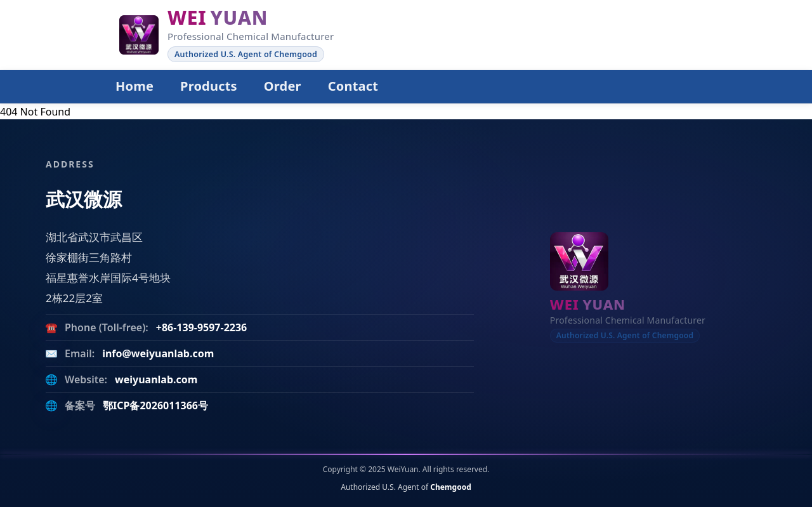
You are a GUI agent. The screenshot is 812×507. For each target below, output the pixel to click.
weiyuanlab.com (156, 379)
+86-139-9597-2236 (202, 327)
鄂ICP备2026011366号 (155, 405)
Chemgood (451, 487)
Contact (353, 86)
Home (134, 86)
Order (283, 86)
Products (209, 86)
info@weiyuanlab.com (158, 353)
